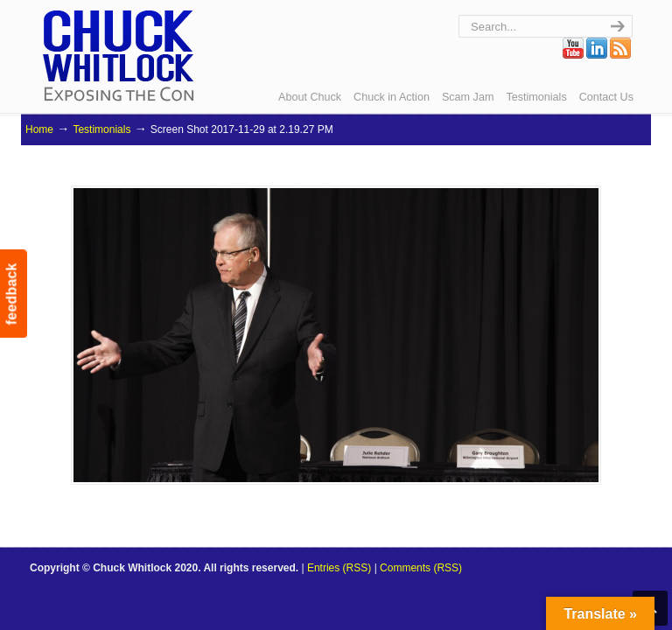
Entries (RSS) (339, 568)
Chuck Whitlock (118, 55)
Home (39, 129)
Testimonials (101, 129)
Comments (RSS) (421, 568)
